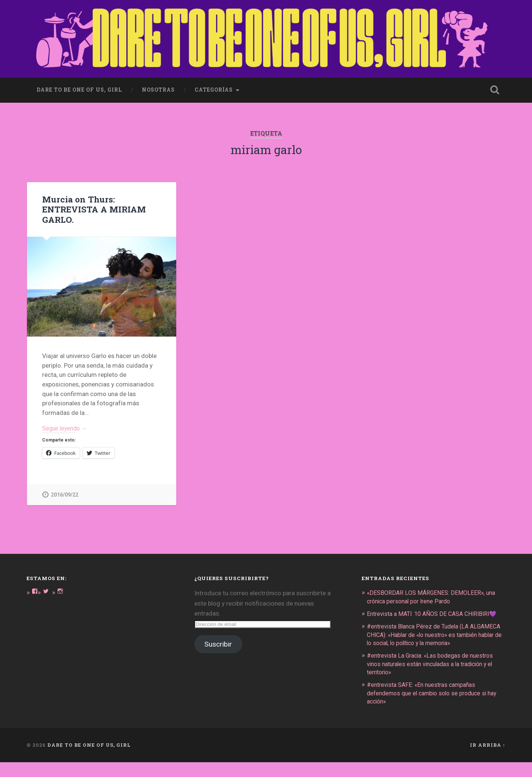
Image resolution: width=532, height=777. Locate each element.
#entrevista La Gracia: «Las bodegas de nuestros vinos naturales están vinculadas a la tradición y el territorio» (436, 679)
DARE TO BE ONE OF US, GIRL (89, 760)
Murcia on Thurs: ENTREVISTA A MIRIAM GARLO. (93, 207)
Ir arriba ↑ (488, 760)
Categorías (214, 87)
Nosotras (158, 87)
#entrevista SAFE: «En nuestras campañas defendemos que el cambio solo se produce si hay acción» (431, 708)
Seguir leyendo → (67, 426)
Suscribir (218, 643)
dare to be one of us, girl (79, 87)
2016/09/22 (65, 493)
